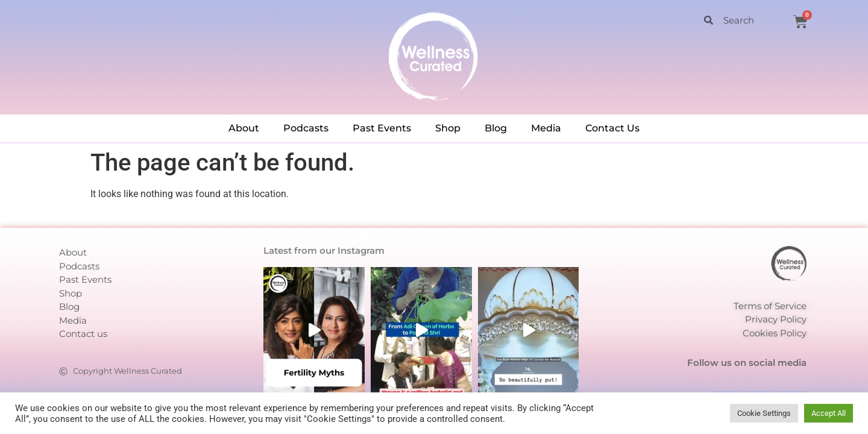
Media (546, 128)
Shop (448, 128)
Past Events (382, 128)
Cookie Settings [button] (764, 413)
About (244, 128)
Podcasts (306, 128)
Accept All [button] (829, 413)
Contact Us (612, 128)
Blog (496, 128)
